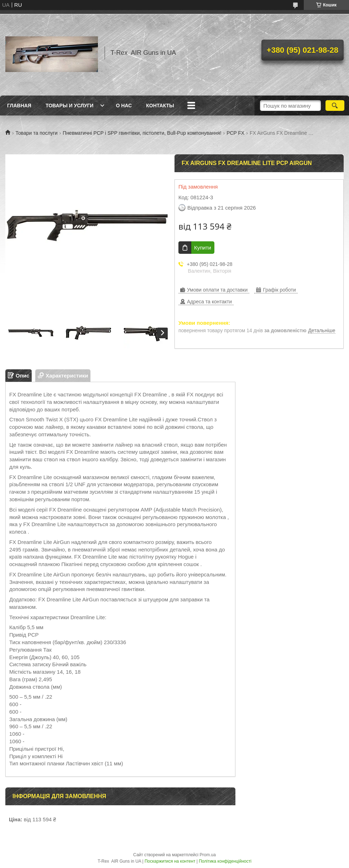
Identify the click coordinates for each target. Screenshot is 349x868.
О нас (124, 106)
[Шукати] (335, 106)
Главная (19, 106)
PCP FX (235, 133)
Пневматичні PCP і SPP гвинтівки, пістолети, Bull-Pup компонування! (142, 133)
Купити (203, 248)
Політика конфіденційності (225, 861)
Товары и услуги (70, 106)
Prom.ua (208, 855)
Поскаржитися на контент (170, 861)
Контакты (160, 106)
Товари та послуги (36, 133)
